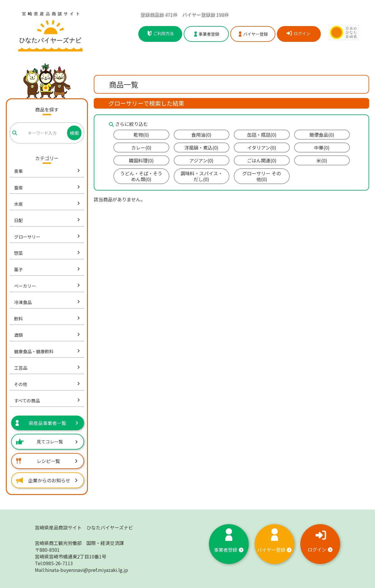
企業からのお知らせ (47, 480)
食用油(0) (201, 135)
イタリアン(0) (262, 148)
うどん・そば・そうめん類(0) (141, 176)
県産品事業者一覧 (47, 423)
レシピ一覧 (47, 461)
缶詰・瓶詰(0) (262, 135)
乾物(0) (141, 135)
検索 (74, 133)
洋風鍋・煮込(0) (201, 148)
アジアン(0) (201, 160)
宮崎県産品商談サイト (84, 527)
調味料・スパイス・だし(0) (202, 176)
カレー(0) (141, 148)
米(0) (322, 160)
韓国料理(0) (141, 160)
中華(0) (322, 148)
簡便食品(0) (322, 135)
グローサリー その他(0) (262, 176)
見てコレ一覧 (47, 442)
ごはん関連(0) (262, 160)
